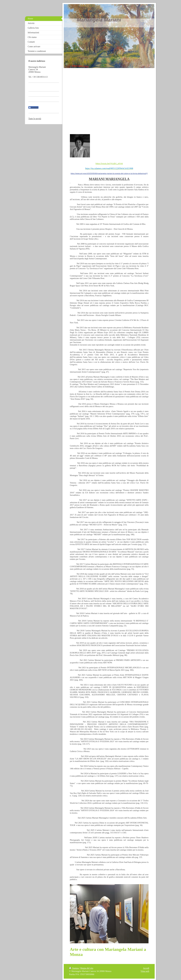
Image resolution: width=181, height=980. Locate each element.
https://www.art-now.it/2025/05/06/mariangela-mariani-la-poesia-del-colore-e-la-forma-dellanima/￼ (109, 173)
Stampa (74, 968)
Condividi (33, 108)
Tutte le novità (35, 119)
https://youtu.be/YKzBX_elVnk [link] (109, 163)
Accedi (146, 968)
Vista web (145, 971)
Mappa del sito (87, 968)
